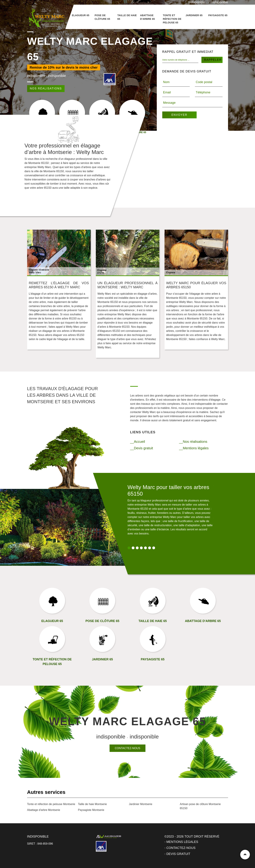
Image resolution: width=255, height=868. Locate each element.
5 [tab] (145, 548)
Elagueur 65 (81, 15)
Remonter (245, 855)
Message (169, 103)
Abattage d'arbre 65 (148, 17)
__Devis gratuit (142, 448)
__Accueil (138, 442)
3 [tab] (137, 548)
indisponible (197, 2)
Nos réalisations (46, 89)
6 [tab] (150, 548)
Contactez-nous (127, 748)
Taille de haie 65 (127, 17)
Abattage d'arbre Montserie (44, 810)
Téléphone (203, 92)
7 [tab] (154, 548)
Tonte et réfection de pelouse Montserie (51, 804)
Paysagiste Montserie (91, 810)
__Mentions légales (194, 448)
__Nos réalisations (193, 442)
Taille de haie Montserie (92, 804)
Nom (166, 82)
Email (167, 92)
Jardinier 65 (194, 15)
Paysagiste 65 (218, 15)
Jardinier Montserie (141, 804)
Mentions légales (182, 842)
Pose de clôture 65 (102, 17)
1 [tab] (129, 548)
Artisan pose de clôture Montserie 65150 (200, 806)
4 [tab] (141, 548)
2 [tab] (133, 548)
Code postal (204, 82)
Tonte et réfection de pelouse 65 (172, 19)
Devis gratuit (178, 854)
